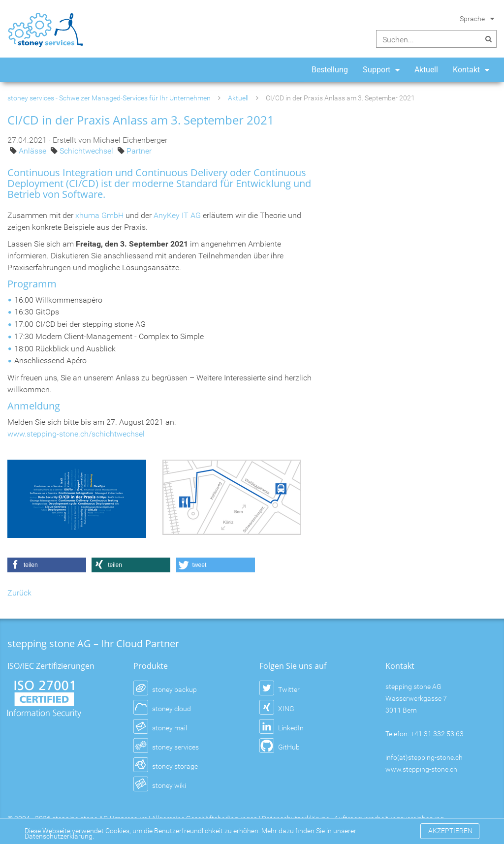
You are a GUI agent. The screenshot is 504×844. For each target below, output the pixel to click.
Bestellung (330, 70)
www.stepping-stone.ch (421, 769)
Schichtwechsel (87, 151)
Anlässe (33, 151)
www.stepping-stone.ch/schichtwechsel (76, 434)
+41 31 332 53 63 (437, 734)
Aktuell (426, 70)
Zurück (19, 593)
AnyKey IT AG (177, 215)
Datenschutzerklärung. (59, 836)
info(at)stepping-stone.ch (424, 757)
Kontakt (466, 70)
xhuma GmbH (99, 215)
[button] (47, 565)
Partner (139, 151)
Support (377, 70)
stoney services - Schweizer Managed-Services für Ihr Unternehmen (109, 98)
